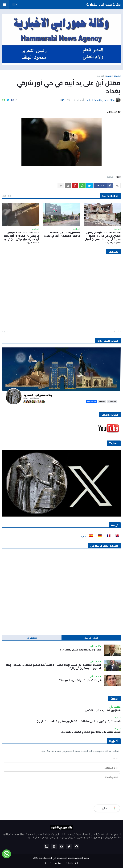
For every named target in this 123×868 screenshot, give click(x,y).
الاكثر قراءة (91, 638)
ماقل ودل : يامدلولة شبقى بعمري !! (81, 650)
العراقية (101, 76)
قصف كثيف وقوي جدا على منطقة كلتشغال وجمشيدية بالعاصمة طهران (79, 721)
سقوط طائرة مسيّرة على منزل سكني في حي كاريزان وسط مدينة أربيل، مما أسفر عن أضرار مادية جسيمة (103, 237)
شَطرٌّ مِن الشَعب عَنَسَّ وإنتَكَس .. (102, 710)
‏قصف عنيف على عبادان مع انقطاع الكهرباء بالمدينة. (91, 732)
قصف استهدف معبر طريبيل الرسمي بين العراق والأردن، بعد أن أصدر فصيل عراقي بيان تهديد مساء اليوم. (21, 237)
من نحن (59, 863)
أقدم (6, 331)
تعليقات (32, 638)
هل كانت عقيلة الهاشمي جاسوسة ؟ (80, 680)
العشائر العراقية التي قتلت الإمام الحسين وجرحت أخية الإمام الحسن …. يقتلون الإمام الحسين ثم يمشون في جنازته (53, 667)
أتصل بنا (48, 863)
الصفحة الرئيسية (113, 76)
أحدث (117, 331)
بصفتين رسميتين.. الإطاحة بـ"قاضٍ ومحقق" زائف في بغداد (62, 234)
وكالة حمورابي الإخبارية (103, 4)
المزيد (83, 536)
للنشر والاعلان (72, 863)
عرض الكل (7, 196)
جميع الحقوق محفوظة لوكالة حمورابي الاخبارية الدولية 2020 (61, 858)
